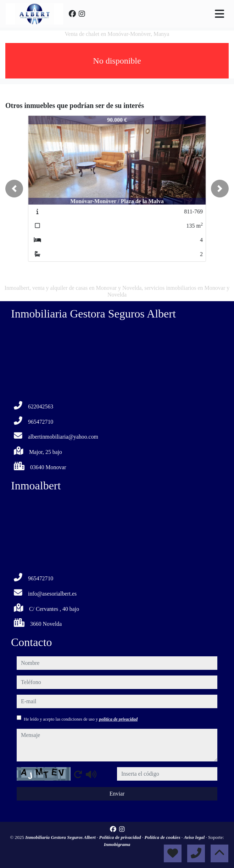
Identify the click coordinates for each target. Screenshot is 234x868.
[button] (14, 189)
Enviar (117, 794)
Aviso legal (195, 837)
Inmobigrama (117, 844)
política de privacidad (118, 719)
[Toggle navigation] (219, 14)
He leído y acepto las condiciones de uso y (81, 719)
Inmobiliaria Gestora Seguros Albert (61, 837)
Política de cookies (163, 837)
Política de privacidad (121, 837)
